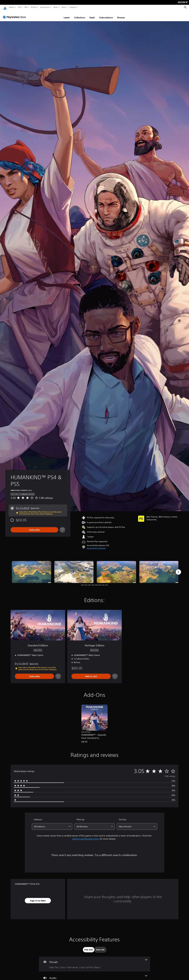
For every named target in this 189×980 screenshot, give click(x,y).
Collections (80, 15)
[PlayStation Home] (5, 7)
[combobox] (52, 824)
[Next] (178, 569)
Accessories (45, 7)
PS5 (19, 7)
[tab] (89, 947)
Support (73, 7)
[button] (96, 546)
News (56, 7)
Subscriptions (106, 15)
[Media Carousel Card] (31, 570)
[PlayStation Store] (15, 14)
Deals (92, 15)
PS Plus (34, 7)
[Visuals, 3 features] (95, 962)
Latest (67, 15)
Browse (121, 15)
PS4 (26, 7)
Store (64, 7)
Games (12, 7)
